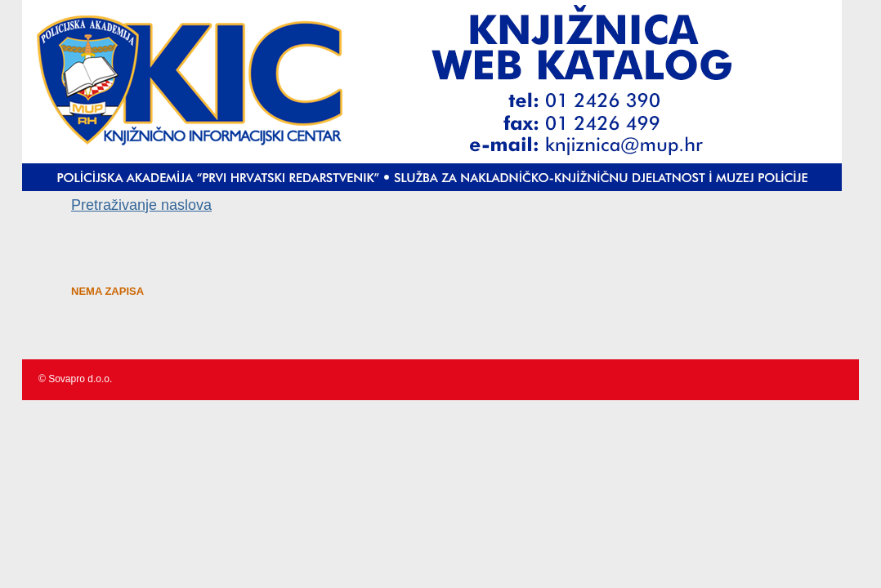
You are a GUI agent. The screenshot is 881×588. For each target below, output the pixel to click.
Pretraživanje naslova (141, 205)
